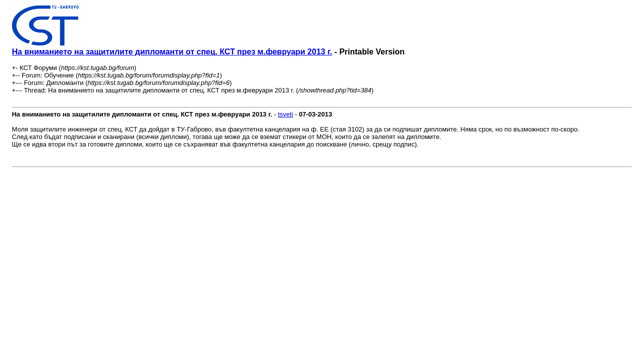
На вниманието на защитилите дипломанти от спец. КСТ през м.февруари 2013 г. (172, 52)
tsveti (285, 114)
